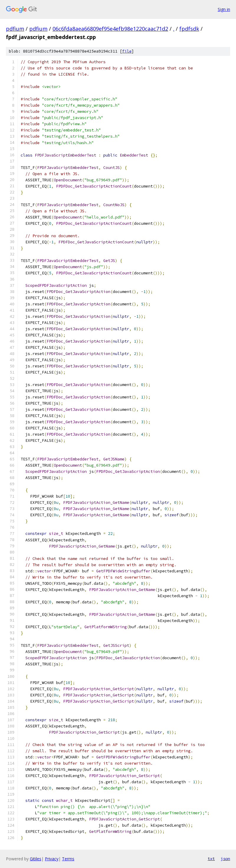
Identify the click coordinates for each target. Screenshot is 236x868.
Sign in (224, 9)
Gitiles (36, 859)
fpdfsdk (189, 29)
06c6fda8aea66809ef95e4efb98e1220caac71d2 (110, 29)
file (127, 51)
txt (211, 859)
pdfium (15, 29)
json (225, 859)
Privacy (52, 859)
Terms (68, 859)
